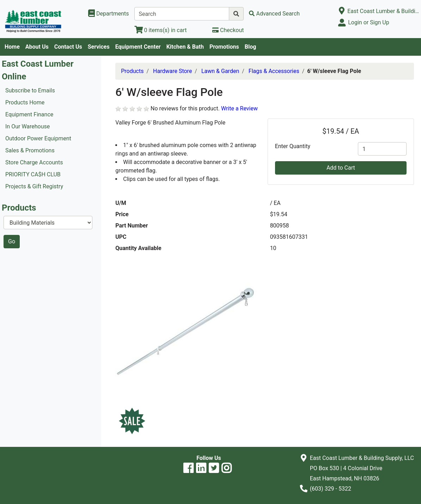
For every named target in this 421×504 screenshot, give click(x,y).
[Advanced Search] (274, 14)
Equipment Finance (29, 114)
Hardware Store (172, 71)
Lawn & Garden (220, 71)
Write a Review (239, 108)
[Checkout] (228, 30)
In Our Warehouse (28, 126)
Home (12, 47)
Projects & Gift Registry (34, 186)
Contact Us (68, 47)
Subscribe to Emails (30, 90)
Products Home (25, 102)
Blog (251, 47)
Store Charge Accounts (34, 162)
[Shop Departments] (109, 14)
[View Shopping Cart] (161, 30)
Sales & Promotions (30, 150)
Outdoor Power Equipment (38, 138)
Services (99, 47)
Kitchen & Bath (185, 47)
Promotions (224, 47)
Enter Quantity (293, 146)
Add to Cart (341, 168)
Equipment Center (138, 47)
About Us (37, 47)
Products (132, 71)
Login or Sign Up (368, 22)
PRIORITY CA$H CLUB (33, 174)
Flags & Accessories (274, 71)
